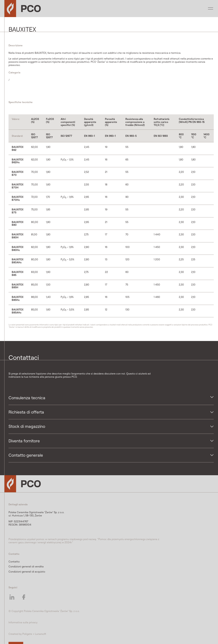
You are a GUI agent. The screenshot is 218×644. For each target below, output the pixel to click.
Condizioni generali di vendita (26, 566)
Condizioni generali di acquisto (27, 572)
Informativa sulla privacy (23, 622)
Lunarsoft (41, 634)
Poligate (27, 634)
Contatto (14, 562)
